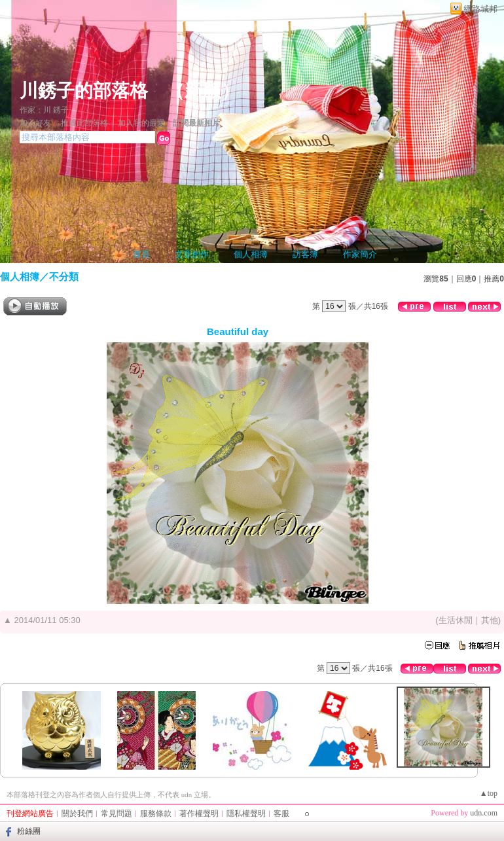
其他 (490, 620)
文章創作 (192, 254)
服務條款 (156, 814)
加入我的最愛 (141, 123)
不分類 (64, 277)
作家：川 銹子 (44, 110)
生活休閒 (456, 620)
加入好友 (35, 123)
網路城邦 (480, 9)
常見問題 (117, 814)
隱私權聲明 (246, 814)
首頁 (141, 254)
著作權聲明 (199, 814)
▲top (489, 793)
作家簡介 (360, 254)
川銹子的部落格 (84, 91)
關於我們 (77, 814)
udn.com (484, 813)
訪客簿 (305, 254)
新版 (203, 91)
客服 (281, 814)
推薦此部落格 (84, 123)
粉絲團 (29, 831)
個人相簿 (251, 254)
